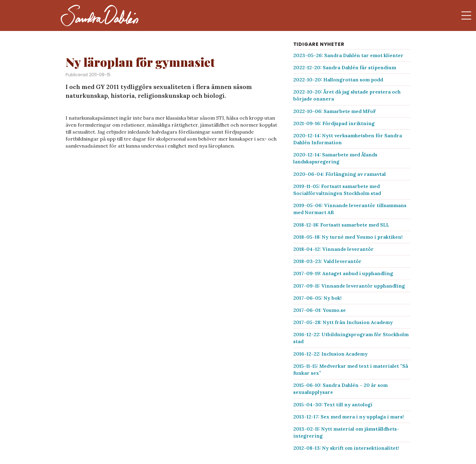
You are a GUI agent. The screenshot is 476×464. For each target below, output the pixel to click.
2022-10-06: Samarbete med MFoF (335, 111)
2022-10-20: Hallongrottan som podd (338, 80)
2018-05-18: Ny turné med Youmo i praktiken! (348, 237)
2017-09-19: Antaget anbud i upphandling (343, 273)
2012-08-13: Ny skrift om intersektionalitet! (346, 448)
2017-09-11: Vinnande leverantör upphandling (349, 286)
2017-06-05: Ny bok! (317, 298)
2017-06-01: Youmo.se (320, 310)
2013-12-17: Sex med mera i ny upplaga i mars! (348, 417)
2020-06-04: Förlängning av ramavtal (340, 174)
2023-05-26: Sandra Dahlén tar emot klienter (348, 55)
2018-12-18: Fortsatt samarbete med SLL (341, 225)
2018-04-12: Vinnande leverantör (333, 249)
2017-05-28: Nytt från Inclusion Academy (343, 322)
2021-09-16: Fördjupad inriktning (334, 123)
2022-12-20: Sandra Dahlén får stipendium (345, 67)
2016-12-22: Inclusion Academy (330, 354)
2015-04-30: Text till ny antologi (333, 404)
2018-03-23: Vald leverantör (327, 261)
